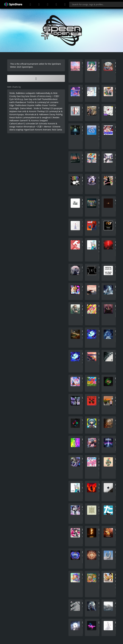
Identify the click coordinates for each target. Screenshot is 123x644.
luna (27, 96)
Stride (12, 93)
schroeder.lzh (32, 124)
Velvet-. (30, 108)
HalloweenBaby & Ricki (47, 93)
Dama (23, 108)
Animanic (47, 130)
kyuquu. (21, 114)
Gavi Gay (28, 99)
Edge (12, 105)
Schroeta (43, 124)
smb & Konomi (29, 111)
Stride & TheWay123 (43, 108)
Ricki (54, 130)
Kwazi (12, 117)
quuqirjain (58, 108)
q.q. (22, 99)
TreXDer (52, 105)
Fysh (12, 99)
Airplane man (16, 111)
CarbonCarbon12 (17, 124)
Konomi (39, 130)
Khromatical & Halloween (37, 114)
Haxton (20, 127)
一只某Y (56, 96)
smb (35, 99)
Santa (59, 130)
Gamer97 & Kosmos (29, 120)
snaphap (19, 130)
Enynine (31, 105)
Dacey (52, 114)
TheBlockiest (21, 105)
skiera (12, 130)
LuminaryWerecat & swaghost (37, 117)
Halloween (14, 120)
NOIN (17, 99)
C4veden (55, 117)
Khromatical (29, 127)
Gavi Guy (21, 96)
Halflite (38, 105)
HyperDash (29, 130)
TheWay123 (42, 111)
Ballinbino (20, 93)
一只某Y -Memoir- (44, 127)
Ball (39, 99)
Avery (49, 96)
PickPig (59, 114)
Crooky (13, 96)
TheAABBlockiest (49, 99)
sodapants (30, 93)
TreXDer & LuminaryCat (38, 102)
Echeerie (56, 127)
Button (19, 117)
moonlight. (14, 108)
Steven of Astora (38, 96)
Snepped (44, 120)
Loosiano (54, 102)
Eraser (45, 105)
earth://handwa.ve (18, 102)
